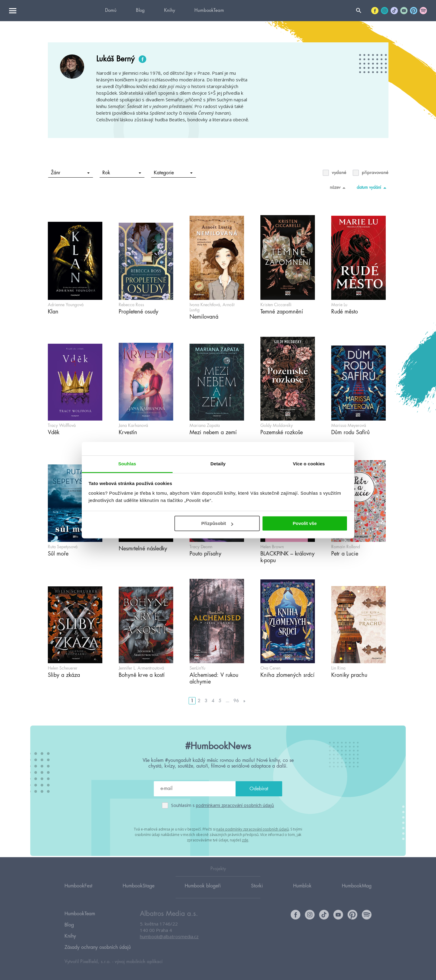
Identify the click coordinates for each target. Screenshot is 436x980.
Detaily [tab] (218, 464)
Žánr (70, 173)
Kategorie (173, 173)
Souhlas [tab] (127, 464)
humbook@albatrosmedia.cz (169, 945)
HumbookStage (139, 894)
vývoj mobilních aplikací (139, 961)
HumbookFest (78, 894)
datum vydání (373, 188)
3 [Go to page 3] (206, 701)
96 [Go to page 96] (236, 701)
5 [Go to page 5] (220, 701)
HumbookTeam (209, 10)
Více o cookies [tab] (309, 464)
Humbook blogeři (203, 894)
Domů (111, 10)
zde (245, 839)
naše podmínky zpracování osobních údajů (252, 829)
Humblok (302, 894)
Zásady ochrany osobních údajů (98, 948)
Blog (140, 10)
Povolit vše (305, 523)
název (339, 188)
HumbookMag (357, 894)
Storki (257, 894)
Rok (122, 173)
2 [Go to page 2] (199, 701)
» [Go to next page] (244, 701)
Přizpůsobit (217, 523)
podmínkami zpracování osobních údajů (235, 805)
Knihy (170, 10)
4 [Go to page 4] (213, 701)
